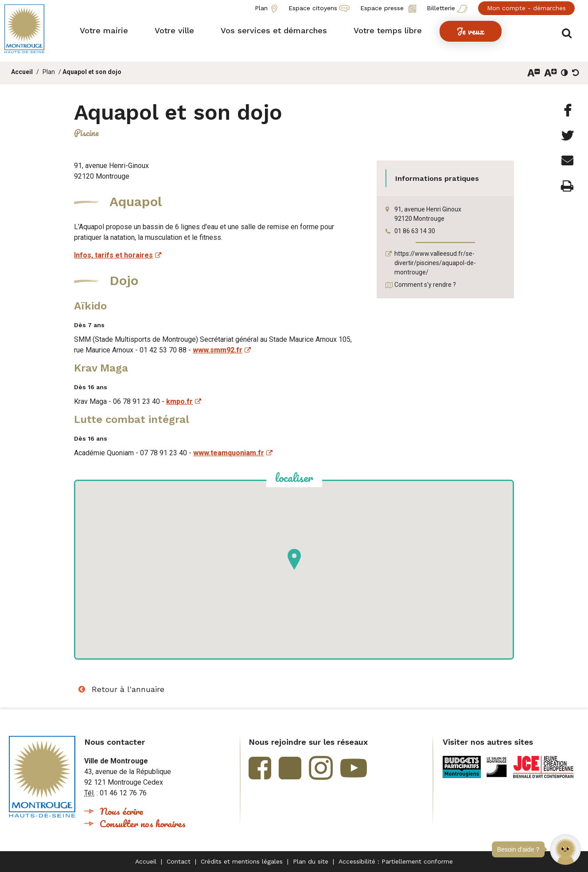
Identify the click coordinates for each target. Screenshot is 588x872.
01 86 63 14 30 (415, 231)
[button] (565, 849)
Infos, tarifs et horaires (113, 255)
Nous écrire (121, 811)
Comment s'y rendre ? (425, 285)
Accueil (22, 72)
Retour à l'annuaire (128, 689)
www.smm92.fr (218, 350)
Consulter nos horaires (143, 823)
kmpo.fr (179, 401)
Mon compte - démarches (526, 8)
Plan (49, 72)
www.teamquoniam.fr (229, 453)
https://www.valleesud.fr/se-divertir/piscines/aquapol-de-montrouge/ (435, 263)
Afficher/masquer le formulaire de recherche (569, 32)
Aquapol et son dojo (92, 72)
